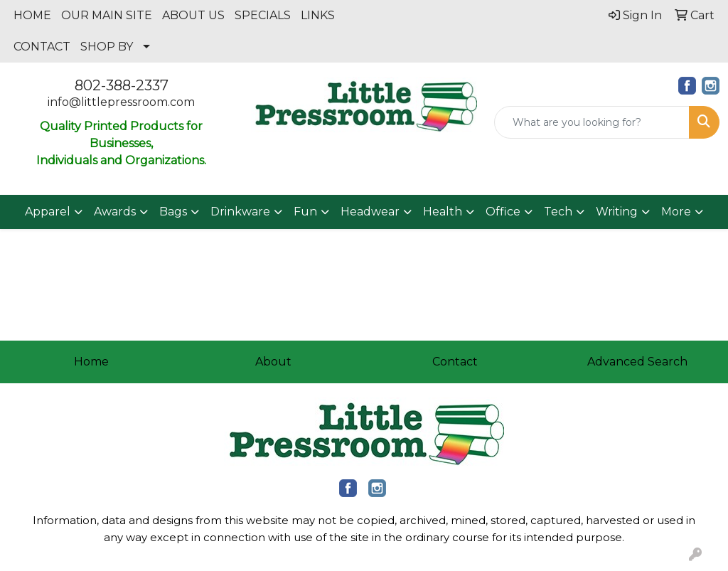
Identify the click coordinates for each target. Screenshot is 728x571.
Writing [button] (617, 212)
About (273, 362)
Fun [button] (305, 212)
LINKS (318, 15)
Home (91, 362)
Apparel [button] (48, 212)
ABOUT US (193, 15)
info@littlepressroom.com (121, 102)
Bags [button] (173, 212)
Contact (455, 362)
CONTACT (42, 47)
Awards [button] (115, 212)
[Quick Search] (592, 122)
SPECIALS (263, 15)
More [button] (676, 212)
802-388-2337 (122, 85)
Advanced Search (637, 362)
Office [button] (503, 212)
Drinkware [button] (240, 212)
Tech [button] (558, 212)
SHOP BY (107, 47)
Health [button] (443, 212)
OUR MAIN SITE (107, 15)
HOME (32, 15)
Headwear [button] (370, 212)
